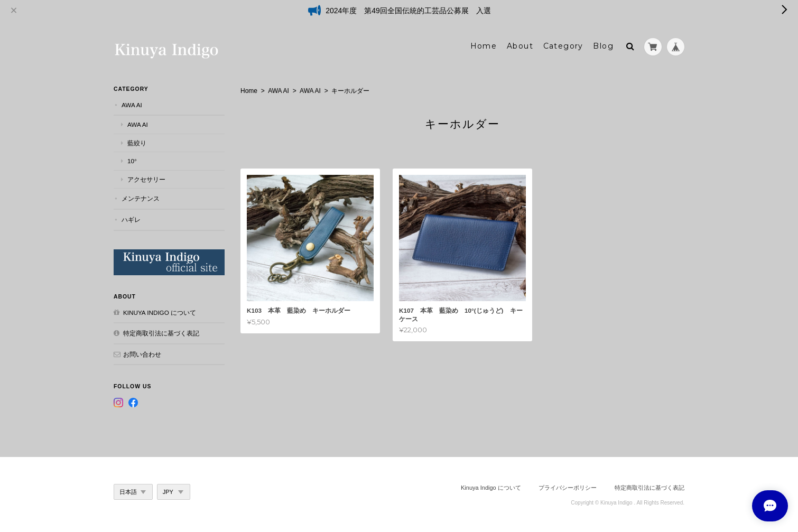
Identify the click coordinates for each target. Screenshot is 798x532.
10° (132, 161)
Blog (603, 46)
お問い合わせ (142, 354)
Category (563, 46)
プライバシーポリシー (568, 487)
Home (484, 46)
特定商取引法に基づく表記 (161, 333)
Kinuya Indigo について (160, 312)
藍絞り (137, 142)
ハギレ (131, 219)
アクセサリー (146, 179)
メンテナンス (141, 198)
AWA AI (279, 90)
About (520, 46)
